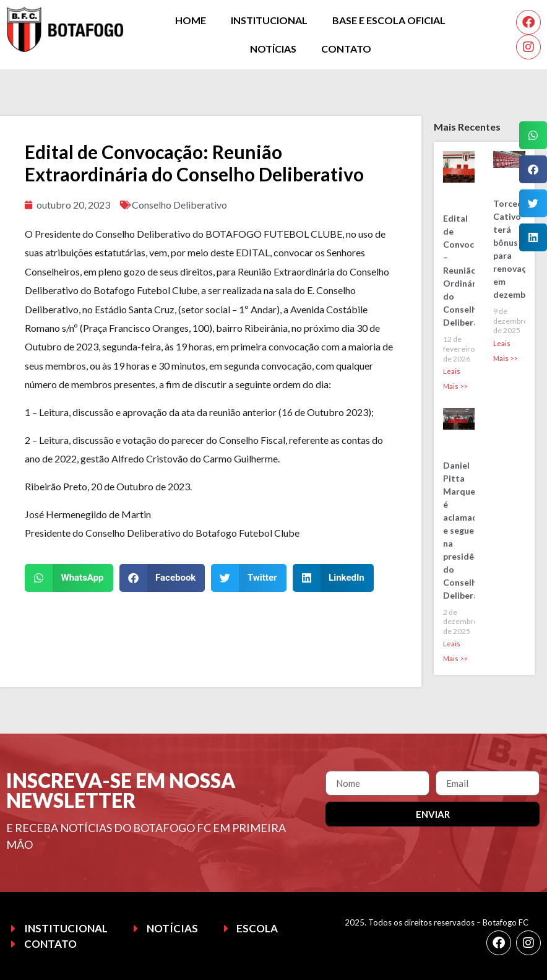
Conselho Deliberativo (179, 205)
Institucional (269, 20)
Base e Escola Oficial (389, 20)
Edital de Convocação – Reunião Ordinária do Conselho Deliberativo (469, 270)
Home (191, 20)
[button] (69, 578)
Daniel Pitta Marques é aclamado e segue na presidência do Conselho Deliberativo (469, 530)
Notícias (273, 49)
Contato (346, 49)
